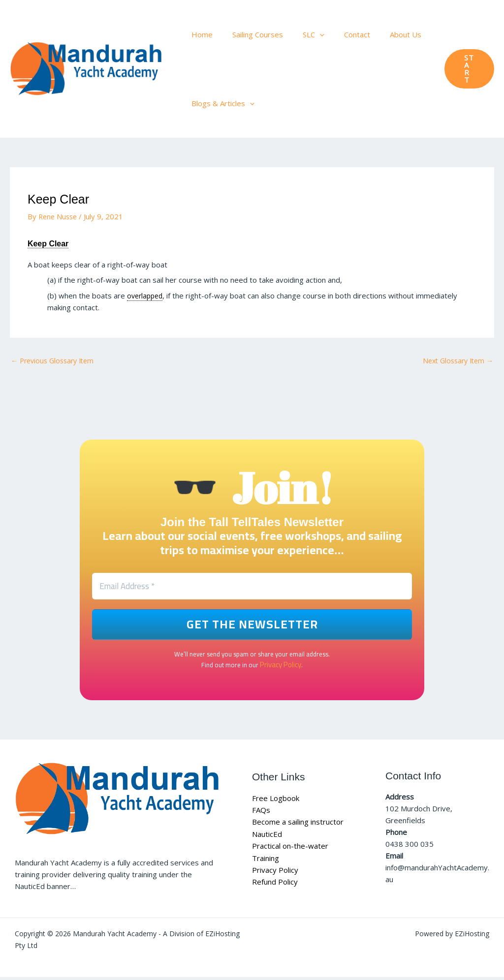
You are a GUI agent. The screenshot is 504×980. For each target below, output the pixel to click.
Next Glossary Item (455, 361)
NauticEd (267, 837)
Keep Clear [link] (53, 243)
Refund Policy (275, 884)
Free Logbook (276, 802)
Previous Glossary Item (56, 361)
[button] (307, 34)
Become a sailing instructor (298, 825)
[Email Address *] (252, 589)
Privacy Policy (281, 667)
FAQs (261, 813)
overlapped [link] (146, 296)
